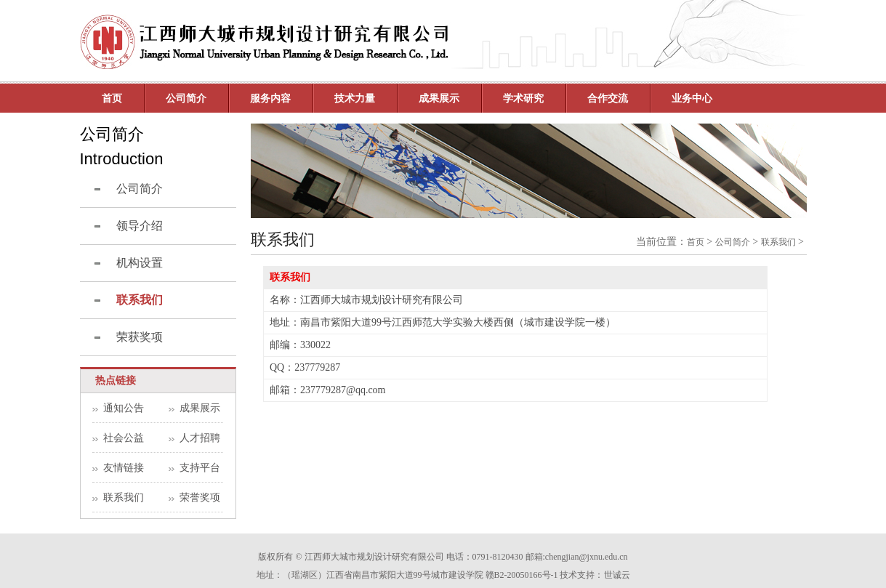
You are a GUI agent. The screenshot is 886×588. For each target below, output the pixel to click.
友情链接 (124, 468)
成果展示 (439, 98)
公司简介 (140, 189)
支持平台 (200, 468)
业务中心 (692, 98)
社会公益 (124, 438)
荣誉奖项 (200, 498)
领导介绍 (140, 226)
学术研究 (523, 98)
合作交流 (608, 98)
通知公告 (124, 408)
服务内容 (270, 98)
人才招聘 (200, 438)
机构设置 (140, 263)
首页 (112, 98)
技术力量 (355, 98)
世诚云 (617, 575)
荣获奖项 (140, 337)
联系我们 (124, 498)
